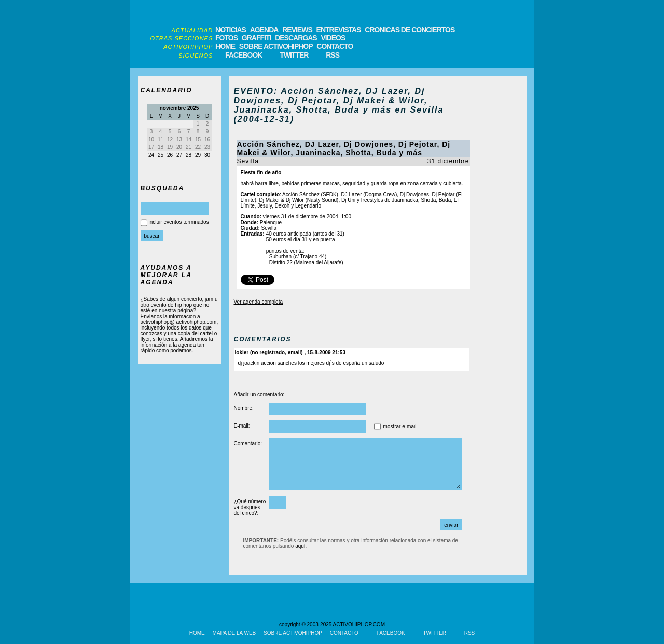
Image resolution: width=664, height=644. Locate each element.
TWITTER (294, 55)
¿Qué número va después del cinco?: (250, 507)
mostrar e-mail (400, 426)
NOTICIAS (231, 30)
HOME (225, 46)
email (295, 353)
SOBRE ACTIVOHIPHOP (276, 46)
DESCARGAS (296, 38)
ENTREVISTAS (339, 30)
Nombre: (244, 408)
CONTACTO (335, 46)
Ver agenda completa (259, 302)
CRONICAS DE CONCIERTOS (410, 30)
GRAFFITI (257, 38)
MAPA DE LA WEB (234, 633)
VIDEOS (333, 38)
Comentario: (248, 443)
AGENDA (264, 30)
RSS (333, 55)
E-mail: (242, 426)
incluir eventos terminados (179, 222)
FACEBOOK (244, 55)
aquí (300, 546)
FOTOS (226, 38)
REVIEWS (297, 30)
